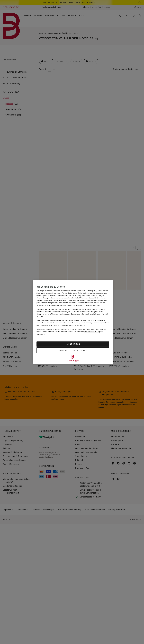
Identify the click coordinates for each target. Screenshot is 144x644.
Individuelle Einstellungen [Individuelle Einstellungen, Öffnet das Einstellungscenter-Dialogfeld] (73, 350)
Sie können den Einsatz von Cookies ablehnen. (67, 325)
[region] (73, 322)
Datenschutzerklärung (92, 332)
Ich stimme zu (73, 344)
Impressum (40, 334)
